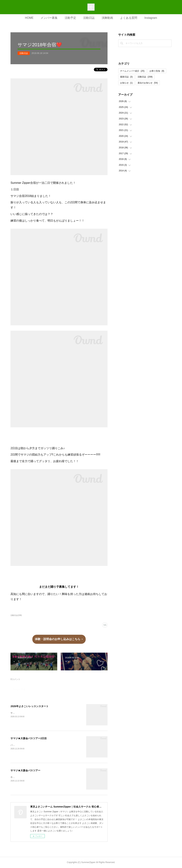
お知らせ (126, 83)
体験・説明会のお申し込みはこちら (58, 639)
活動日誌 (89, 18)
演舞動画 (107, 18)
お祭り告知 (157, 71)
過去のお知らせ (148, 83)
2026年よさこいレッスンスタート (29, 706)
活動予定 (70, 18)
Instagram (151, 18)
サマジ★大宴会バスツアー (25, 770)
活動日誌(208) (16, 615)
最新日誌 (126, 77)
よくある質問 (129, 18)
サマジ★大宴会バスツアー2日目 (29, 738)
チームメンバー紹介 (132, 71)
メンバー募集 (49, 18)
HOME (29, 18)
